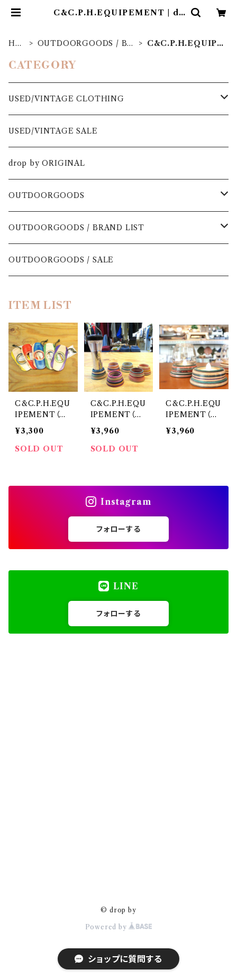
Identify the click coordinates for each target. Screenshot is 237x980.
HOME (15, 44)
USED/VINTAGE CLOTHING (66, 99)
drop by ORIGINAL (47, 163)
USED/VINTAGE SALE (53, 131)
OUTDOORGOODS (47, 195)
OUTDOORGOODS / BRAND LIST (85, 44)
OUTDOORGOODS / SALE (61, 260)
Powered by (119, 927)
